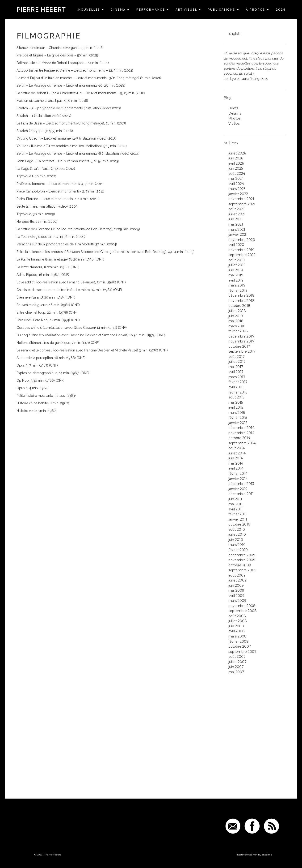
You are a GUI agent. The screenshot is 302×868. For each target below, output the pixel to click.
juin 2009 (236, 586)
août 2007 (237, 657)
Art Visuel (188, 10)
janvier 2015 (238, 423)
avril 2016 (236, 387)
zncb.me (267, 855)
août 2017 (237, 357)
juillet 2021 (237, 214)
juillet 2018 (237, 311)
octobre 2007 (240, 646)
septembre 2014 (242, 443)
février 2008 (239, 641)
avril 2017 (236, 372)
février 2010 (238, 550)
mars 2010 (237, 545)
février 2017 (238, 382)
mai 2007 (236, 672)
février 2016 (238, 392)
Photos (234, 118)
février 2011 (238, 514)
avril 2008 (237, 631)
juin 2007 (236, 667)
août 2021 (236, 209)
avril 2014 (236, 468)
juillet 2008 (238, 621)
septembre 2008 (243, 611)
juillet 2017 (237, 362)
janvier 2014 (238, 479)
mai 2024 (236, 179)
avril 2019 (236, 280)
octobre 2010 (239, 524)
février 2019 (238, 291)
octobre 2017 (239, 346)
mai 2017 (236, 367)
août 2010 (237, 530)
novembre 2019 (241, 250)
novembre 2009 (242, 560)
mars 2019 (237, 285)
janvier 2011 (238, 519)
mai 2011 (235, 504)
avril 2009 (236, 596)
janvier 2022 (238, 194)
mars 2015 (237, 413)
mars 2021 (237, 230)
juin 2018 (236, 316)
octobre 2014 (239, 438)
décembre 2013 (241, 484)
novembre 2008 (242, 606)
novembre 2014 (241, 433)
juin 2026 (236, 158)
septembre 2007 (242, 652)
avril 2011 (236, 509)
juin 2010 (236, 540)
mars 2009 (237, 601)
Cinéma (120, 10)
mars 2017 (237, 377)
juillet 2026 (237, 153)
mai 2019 (236, 275)
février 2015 (238, 418)
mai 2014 (236, 463)
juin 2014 (236, 458)
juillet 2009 (237, 580)
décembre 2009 (242, 555)
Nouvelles (91, 10)
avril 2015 (236, 407)
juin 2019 (236, 270)
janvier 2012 (238, 489)
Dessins (235, 113)
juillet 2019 (237, 265)
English (234, 34)
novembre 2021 (241, 199)
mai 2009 (236, 590)
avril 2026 (236, 163)
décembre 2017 (241, 336)
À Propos (257, 10)
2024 (281, 10)
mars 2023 (237, 189)
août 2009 (237, 575)
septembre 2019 (242, 255)
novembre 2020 (242, 240)
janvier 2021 (238, 235)
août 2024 (237, 174)
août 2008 (237, 616)
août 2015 (236, 397)
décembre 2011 (241, 494)
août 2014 (237, 448)
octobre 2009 (240, 565)
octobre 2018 (239, 306)
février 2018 (238, 331)
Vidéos (234, 124)
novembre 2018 (241, 301)
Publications (223, 10)
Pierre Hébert (41, 9)
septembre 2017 (242, 351)
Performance (152, 10)
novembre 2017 (241, 341)
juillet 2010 (237, 534)
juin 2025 (236, 168)
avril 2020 (236, 245)
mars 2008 (237, 636)
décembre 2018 (241, 295)
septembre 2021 (242, 204)
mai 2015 (236, 402)
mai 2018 (236, 321)
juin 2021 (235, 219)
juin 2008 (236, 626)
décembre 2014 (241, 428)
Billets (233, 108)
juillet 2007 (237, 662)
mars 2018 (237, 326)
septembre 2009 (242, 570)
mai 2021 (236, 224)
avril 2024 (236, 184)
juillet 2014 (237, 453)
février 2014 (238, 474)
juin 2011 (235, 499)
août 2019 (237, 260)
